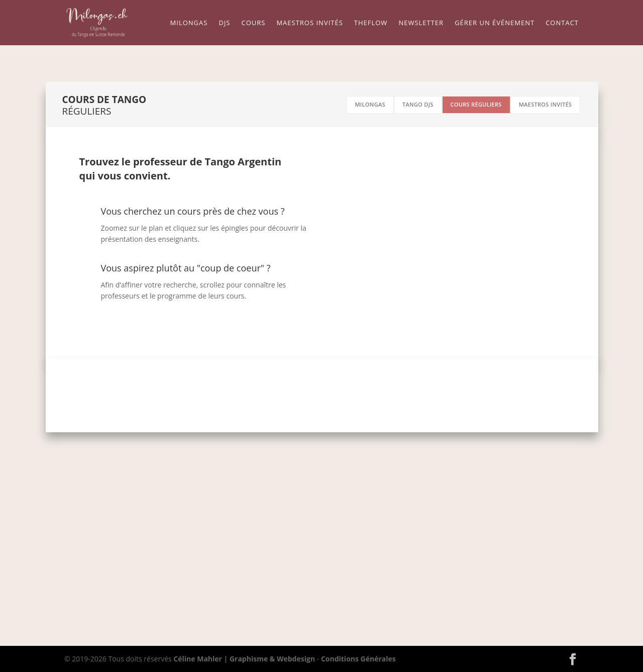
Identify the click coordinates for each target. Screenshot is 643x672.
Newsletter (421, 23)
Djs (224, 23)
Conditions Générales (358, 659)
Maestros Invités (309, 23)
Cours (253, 23)
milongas (370, 104)
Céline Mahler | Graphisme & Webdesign (244, 659)
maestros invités (546, 104)
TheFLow (371, 23)
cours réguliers (476, 104)
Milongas (189, 23)
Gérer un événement (495, 23)
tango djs (418, 104)
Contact (562, 23)
